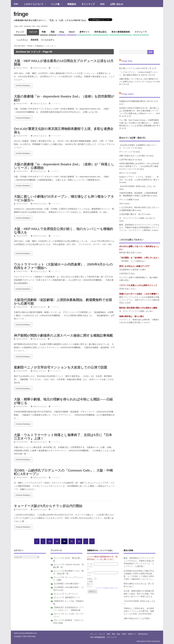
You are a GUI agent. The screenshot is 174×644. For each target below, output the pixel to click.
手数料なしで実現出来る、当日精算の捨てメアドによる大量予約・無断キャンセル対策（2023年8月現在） (139, 611)
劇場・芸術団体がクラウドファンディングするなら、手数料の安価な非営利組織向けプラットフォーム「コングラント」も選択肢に (139, 228)
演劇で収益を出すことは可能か (133, 156)
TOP (16, 4)
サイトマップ (88, 4)
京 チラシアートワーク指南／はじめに (136, 218)
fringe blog (127, 61)
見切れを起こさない (128, 289)
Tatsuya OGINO (22, 68)
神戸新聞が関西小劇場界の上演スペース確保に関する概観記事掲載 (63, 335)
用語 (53, 32)
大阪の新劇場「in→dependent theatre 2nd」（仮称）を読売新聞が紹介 (64, 98)
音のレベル (124, 173)
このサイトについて (33, 4)
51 (72, 541)
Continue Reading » (23, 85)
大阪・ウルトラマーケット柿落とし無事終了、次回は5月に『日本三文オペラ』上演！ (63, 437)
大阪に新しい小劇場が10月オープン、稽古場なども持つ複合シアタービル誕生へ (64, 198)
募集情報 (35, 40)
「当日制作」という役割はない (133, 261)
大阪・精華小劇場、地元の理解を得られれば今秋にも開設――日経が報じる (63, 401)
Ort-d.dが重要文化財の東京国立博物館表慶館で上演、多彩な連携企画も (64, 131)
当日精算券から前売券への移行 (133, 270)
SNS (102, 4)
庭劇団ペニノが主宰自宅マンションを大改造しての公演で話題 (60, 367)
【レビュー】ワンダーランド (66, 594)
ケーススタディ (48, 40)
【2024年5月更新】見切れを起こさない (136, 186)
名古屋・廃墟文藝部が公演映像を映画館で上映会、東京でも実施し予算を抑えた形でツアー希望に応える (139, 594)
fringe (21, 14)
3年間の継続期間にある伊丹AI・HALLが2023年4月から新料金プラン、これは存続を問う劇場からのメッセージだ (139, 166)
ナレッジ (20, 32)
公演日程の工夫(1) (127, 274)
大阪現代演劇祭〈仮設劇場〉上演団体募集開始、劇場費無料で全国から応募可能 (63, 302)
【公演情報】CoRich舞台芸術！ (67, 584)
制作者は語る (101, 32)
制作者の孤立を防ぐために (131, 253)
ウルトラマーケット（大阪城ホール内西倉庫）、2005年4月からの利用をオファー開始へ (63, 266)
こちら (97, 559)
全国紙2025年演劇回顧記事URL (133, 101)
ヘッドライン (22, 40)
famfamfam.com (31, 633)
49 (57, 541)
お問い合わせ (117, 4)
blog (62, 32)
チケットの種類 (126, 200)
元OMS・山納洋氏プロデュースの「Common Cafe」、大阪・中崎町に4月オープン (63, 472)
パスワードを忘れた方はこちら (107, 588)
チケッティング (126, 152)
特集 (44, 32)
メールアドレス (90, 567)
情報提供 (72, 4)
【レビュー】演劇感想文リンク (66, 597)
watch (72, 32)
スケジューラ (141, 32)
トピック (33, 32)
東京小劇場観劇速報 (121, 32)
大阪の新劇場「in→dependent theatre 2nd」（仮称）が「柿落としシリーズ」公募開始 (64, 166)
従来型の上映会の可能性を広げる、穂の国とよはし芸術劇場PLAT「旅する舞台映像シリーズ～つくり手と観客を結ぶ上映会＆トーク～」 (140, 111)
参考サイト (85, 32)
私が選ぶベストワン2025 (130, 68)
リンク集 (55, 4)
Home (30, 46)
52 (79, 541)
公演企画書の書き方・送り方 (132, 214)
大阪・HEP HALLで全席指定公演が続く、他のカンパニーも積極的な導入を (63, 231)
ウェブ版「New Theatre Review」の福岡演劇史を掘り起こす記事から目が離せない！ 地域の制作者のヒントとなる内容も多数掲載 (139, 123)
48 (50, 541)
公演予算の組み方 (127, 160)
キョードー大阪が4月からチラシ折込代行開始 (48, 506)
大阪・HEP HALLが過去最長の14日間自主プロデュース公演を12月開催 (64, 63)
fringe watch (128, 94)
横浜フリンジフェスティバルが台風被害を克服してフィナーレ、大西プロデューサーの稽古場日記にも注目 (139, 300)
